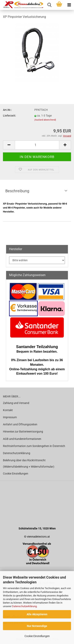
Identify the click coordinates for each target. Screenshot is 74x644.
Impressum (10, 417)
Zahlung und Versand (16, 403)
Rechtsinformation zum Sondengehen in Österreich (34, 446)
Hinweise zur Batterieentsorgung (23, 432)
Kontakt (8, 410)
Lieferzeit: (9, 116)
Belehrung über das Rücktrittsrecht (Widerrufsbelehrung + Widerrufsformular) (29, 463)
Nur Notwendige (37, 626)
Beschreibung (17, 191)
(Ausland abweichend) (45, 120)
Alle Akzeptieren (37, 614)
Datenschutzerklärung (24, 606)
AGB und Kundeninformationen (22, 439)
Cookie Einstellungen (37, 636)
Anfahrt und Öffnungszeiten (20, 424)
